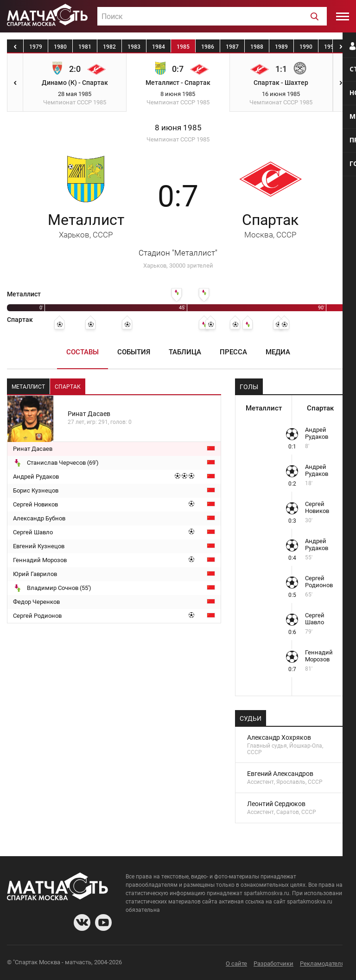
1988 (257, 47)
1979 (36, 47)
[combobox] (212, 16)
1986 (208, 47)
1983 (134, 47)
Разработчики (273, 964)
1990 (306, 47)
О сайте (236, 964)
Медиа (278, 352)
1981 (85, 47)
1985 (183, 47)
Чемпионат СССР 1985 (178, 139)
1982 (109, 47)
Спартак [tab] (68, 387)
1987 (232, 47)
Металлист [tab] (28, 387)
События (134, 352)
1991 (331, 47)
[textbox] (212, 17)
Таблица (185, 352)
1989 (281, 47)
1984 (159, 47)
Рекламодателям (324, 964)
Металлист (86, 225)
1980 (60, 47)
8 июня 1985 (178, 128)
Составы (83, 352)
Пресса (233, 352)
